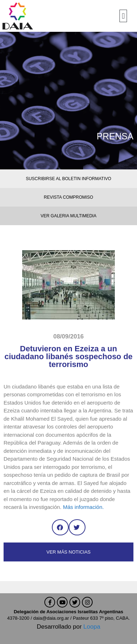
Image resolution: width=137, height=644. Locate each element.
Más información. (83, 507)
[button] (123, 16)
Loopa (92, 627)
